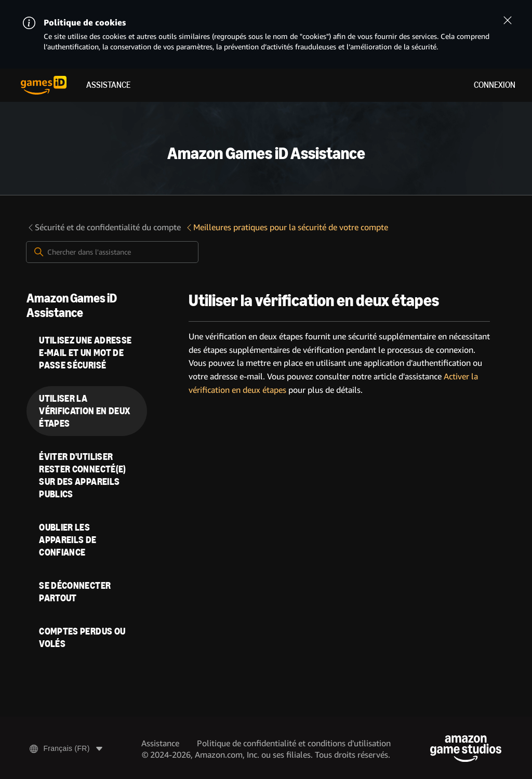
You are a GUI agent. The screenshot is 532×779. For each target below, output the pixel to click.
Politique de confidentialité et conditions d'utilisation (294, 743)
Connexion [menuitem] (495, 85)
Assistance (108, 85)
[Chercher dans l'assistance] (112, 252)
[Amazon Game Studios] (466, 749)
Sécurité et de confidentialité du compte (104, 227)
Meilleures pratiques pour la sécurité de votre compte (287, 227)
